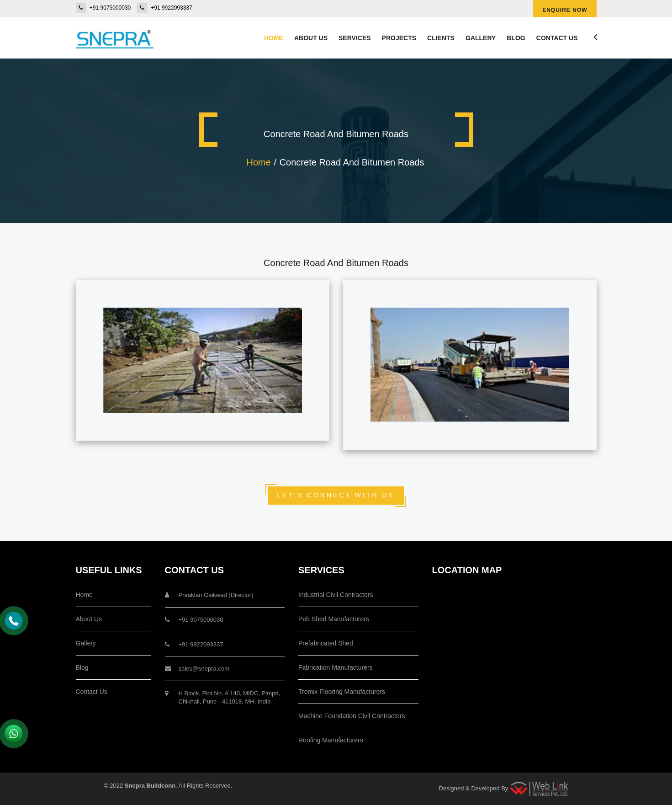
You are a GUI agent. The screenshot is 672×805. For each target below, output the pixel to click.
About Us (89, 619)
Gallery (481, 38)
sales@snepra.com (204, 669)
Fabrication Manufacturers (336, 667)
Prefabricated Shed (326, 643)
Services (355, 38)
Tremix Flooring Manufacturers (342, 692)
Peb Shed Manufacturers (334, 619)
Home (274, 38)
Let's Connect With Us (336, 495)
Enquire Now (565, 10)
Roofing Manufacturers (331, 740)
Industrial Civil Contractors (336, 595)
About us (311, 38)
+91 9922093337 (171, 8)
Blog (516, 38)
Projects (399, 38)
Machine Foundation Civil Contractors (352, 716)
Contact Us (557, 38)
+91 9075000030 (110, 8)
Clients (441, 38)
